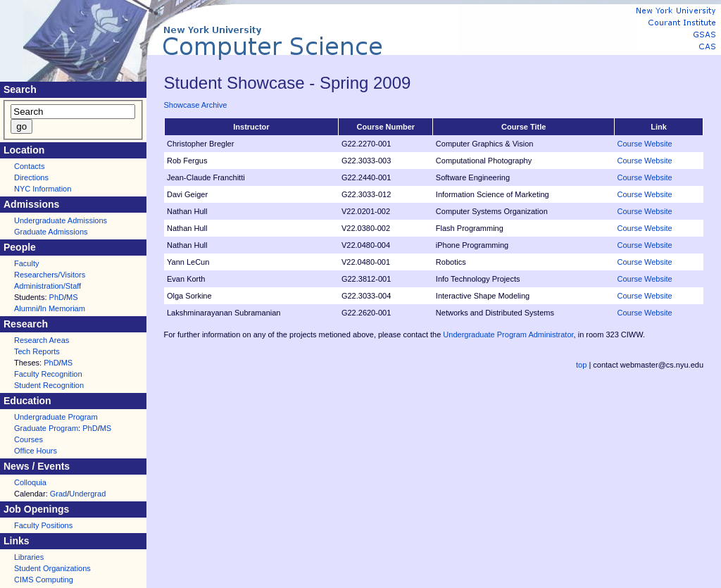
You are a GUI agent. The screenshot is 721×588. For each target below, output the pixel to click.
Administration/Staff (48, 286)
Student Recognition (49, 385)
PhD (57, 297)
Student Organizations (52, 568)
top (581, 365)
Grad (58, 494)
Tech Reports (37, 351)
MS (72, 297)
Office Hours (36, 451)
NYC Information (43, 189)
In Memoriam (63, 308)
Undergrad (87, 494)
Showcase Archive (196, 105)
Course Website (645, 144)
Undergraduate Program (56, 417)
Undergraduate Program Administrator (508, 334)
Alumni (26, 308)
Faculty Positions (43, 525)
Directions (31, 177)
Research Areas (42, 340)
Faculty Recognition (48, 374)
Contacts (29, 166)
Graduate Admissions (51, 232)
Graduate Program (46, 428)
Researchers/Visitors (50, 275)
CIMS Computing (44, 580)
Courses (29, 439)
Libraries (29, 557)
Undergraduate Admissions (61, 220)
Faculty (26, 263)
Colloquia (30, 482)
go (21, 126)
